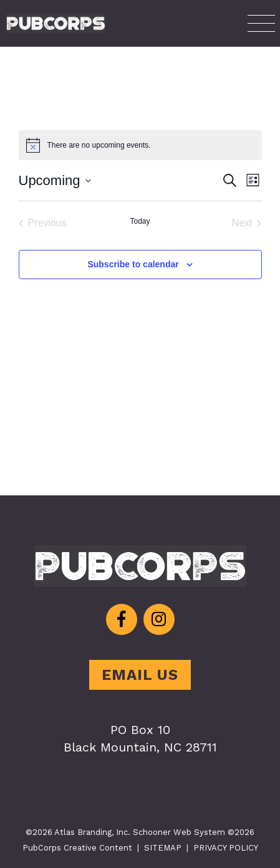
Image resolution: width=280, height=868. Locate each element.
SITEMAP (163, 848)
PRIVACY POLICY (226, 848)
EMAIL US (140, 675)
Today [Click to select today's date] (140, 221)
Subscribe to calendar (133, 264)
